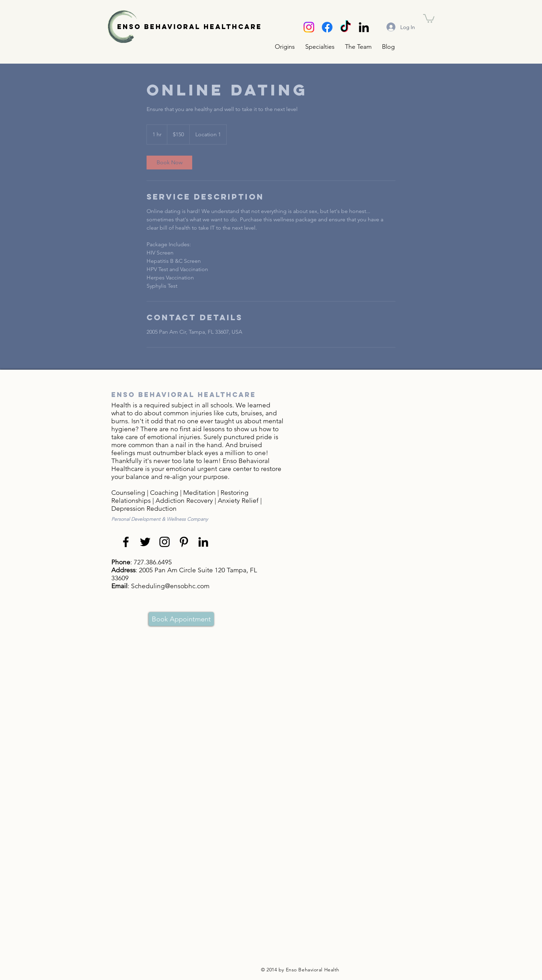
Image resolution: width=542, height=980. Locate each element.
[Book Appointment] (181, 619)
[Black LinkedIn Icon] (364, 27)
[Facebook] (327, 27)
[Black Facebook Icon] (126, 542)
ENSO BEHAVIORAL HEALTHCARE (190, 27)
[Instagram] (309, 27)
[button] (320, 47)
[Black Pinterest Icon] (184, 542)
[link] (169, 163)
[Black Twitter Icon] (145, 542)
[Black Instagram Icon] (165, 542)
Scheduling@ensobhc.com (170, 586)
